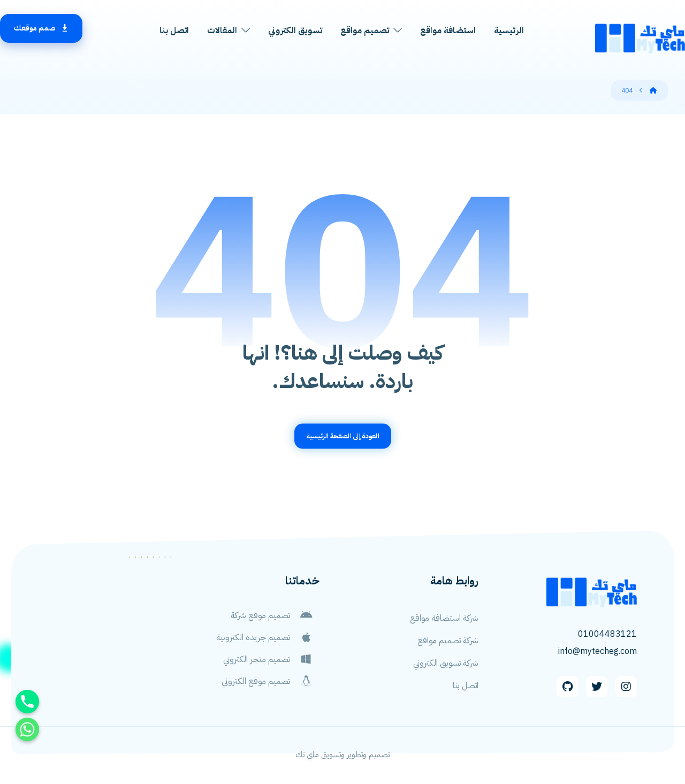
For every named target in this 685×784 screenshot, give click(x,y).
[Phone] (27, 702)
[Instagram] (626, 687)
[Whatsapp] (27, 729)
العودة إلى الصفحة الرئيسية (342, 436)
